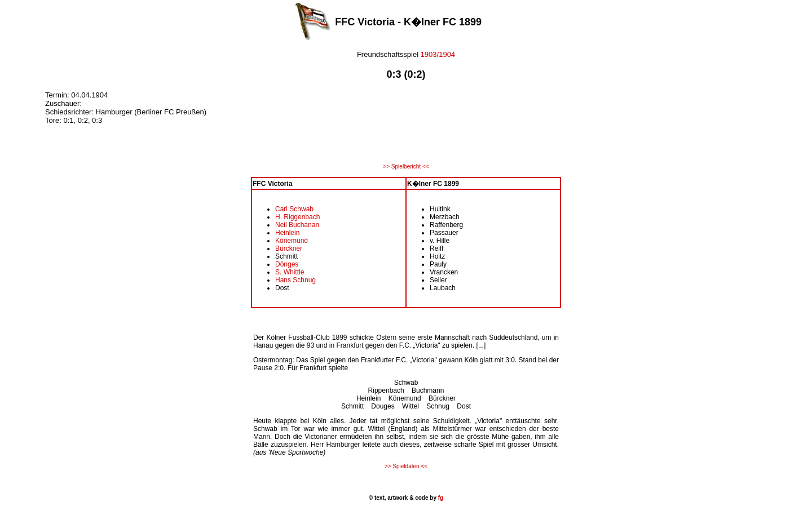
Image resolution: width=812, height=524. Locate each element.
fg (440, 498)
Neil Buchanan (297, 225)
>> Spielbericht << (406, 166)
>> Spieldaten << (406, 466)
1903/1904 (438, 54)
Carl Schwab (294, 209)
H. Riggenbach (297, 217)
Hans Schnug (295, 280)
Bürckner (289, 248)
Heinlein (287, 233)
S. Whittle (290, 272)
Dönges (287, 264)
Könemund (292, 241)
